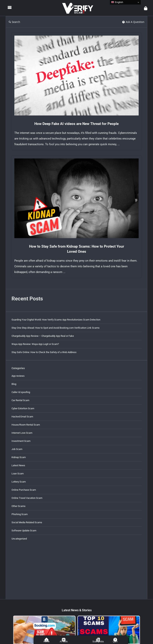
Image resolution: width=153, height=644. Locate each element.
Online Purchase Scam (24, 490)
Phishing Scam (20, 514)
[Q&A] (115, 640)
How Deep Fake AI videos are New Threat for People (76, 124)
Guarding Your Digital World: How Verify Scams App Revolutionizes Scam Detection (56, 320)
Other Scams (19, 506)
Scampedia (98, 642)
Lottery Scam (19, 482)
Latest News (18, 465)
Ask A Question (133, 22)
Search (14, 22)
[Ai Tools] (64, 640)
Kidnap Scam (19, 457)
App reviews (18, 376)
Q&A (115, 642)
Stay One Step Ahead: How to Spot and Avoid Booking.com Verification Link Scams (56, 328)
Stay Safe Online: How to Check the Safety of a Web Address (44, 352)
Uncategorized (19, 539)
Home (46, 642)
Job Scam (17, 449)
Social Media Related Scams (27, 522)
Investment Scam (21, 441)
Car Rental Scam (20, 400)
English (117, 2)
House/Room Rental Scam (26, 425)
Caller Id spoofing (21, 392)
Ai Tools (64, 642)
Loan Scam (18, 474)
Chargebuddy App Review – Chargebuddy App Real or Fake (43, 336)
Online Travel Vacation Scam (27, 498)
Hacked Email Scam (22, 417)
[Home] (46, 640)
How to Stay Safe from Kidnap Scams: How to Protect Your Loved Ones (77, 249)
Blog (14, 384)
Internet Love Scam (22, 433)
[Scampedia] (98, 640)
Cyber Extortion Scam (23, 408)
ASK (81, 642)
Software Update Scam (24, 531)
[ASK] (81, 640)
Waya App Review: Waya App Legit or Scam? (35, 344)
